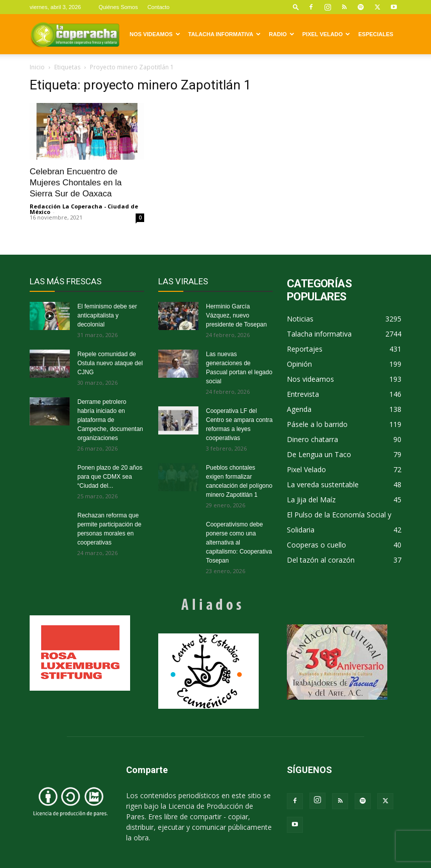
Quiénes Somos (118, 7)
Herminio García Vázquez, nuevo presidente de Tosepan (236, 315)
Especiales (376, 34)
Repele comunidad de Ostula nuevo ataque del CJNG (110, 363)
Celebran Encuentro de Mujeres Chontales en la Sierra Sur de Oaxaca (76, 183)
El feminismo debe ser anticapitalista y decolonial (107, 315)
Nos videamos (155, 34)
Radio (281, 34)
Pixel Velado (326, 34)
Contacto (158, 7)
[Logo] (75, 34)
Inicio (37, 67)
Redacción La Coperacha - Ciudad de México (84, 209)
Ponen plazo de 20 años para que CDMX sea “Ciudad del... (110, 477)
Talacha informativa (225, 34)
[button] (296, 7)
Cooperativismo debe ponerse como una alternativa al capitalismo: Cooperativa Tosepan (239, 542)
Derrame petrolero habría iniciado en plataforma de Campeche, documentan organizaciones (110, 420)
